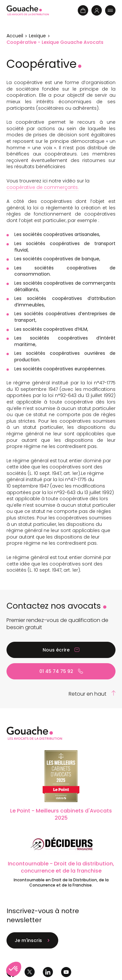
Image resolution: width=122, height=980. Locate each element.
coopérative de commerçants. (43, 187)
